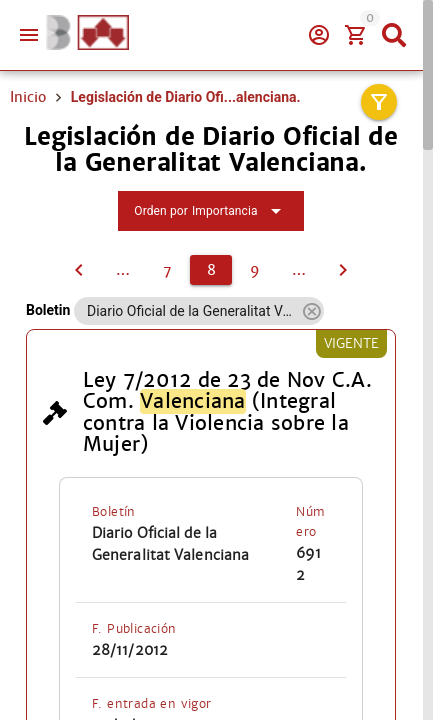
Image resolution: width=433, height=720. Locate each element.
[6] (123, 270)
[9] (255, 270)
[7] (79, 270)
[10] (299, 270)
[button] (311, 311)
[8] (211, 270)
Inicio (28, 97)
